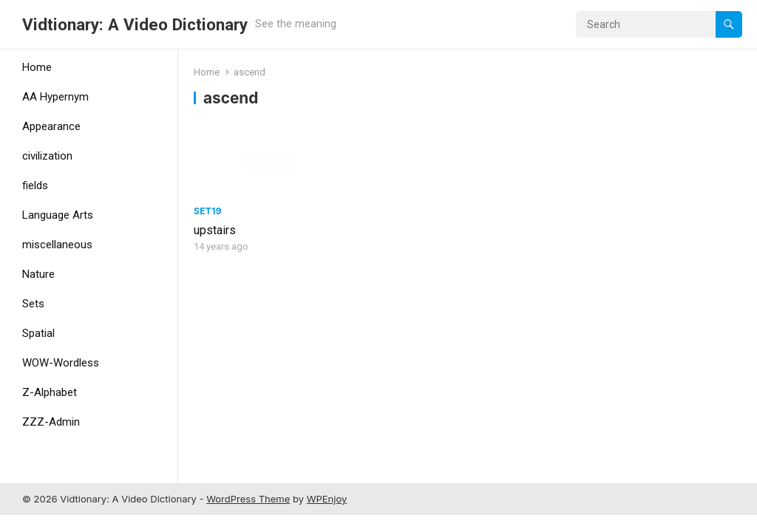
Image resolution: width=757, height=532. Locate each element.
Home (37, 67)
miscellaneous (57, 245)
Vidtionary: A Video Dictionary (135, 24)
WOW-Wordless (61, 363)
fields (35, 185)
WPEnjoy (327, 499)
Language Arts (58, 215)
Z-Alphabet (50, 392)
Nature (38, 274)
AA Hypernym (55, 97)
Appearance (51, 126)
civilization (47, 156)
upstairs (215, 230)
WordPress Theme (248, 499)
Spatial (38, 333)
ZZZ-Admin (51, 422)
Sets (33, 304)
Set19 (208, 211)
